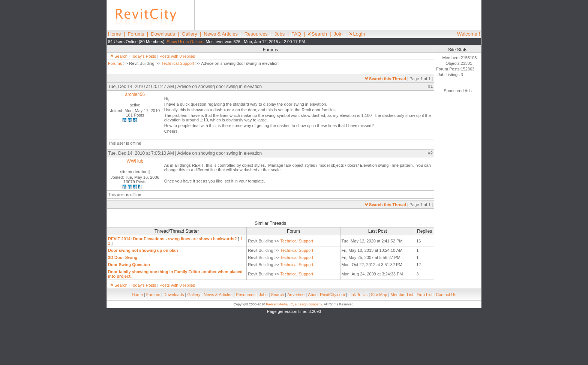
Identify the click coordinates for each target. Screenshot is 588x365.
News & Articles (221, 34)
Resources (256, 34)
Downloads (163, 34)
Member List (402, 295)
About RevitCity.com (326, 295)
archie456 (135, 94)
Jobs (280, 34)
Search (317, 34)
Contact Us (446, 295)
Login (357, 34)
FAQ (296, 34)
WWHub (135, 161)
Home (115, 34)
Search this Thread (386, 79)
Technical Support (178, 63)
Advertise (296, 295)
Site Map (379, 295)
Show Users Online (184, 42)
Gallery (190, 34)
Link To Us (358, 295)
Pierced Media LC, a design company (294, 304)
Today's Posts (144, 56)
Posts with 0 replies (177, 56)
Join (338, 34)
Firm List (424, 295)
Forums (136, 34)
